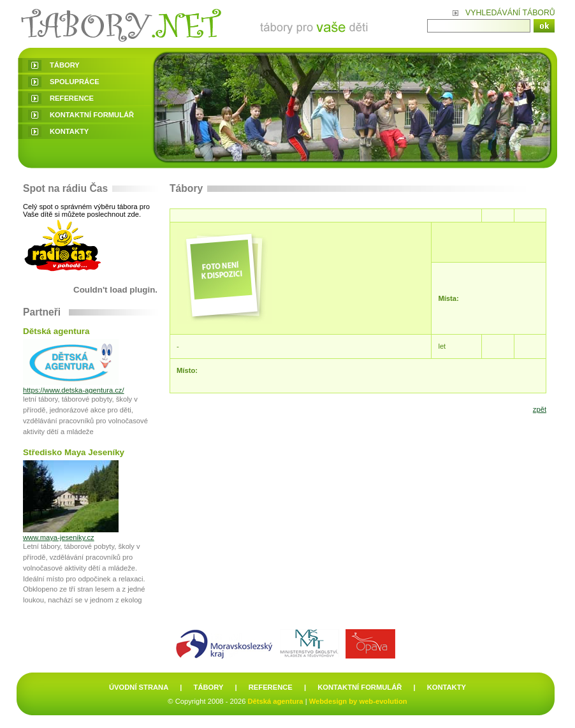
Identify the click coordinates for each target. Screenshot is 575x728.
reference (72, 98)
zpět (540, 409)
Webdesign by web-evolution (358, 701)
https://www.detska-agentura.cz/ (74, 390)
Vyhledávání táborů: (510, 13)
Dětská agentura (276, 701)
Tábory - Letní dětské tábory (198, 24)
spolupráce (75, 82)
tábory (65, 65)
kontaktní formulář (92, 115)
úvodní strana (139, 687)
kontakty (69, 131)
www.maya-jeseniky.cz (59, 537)
